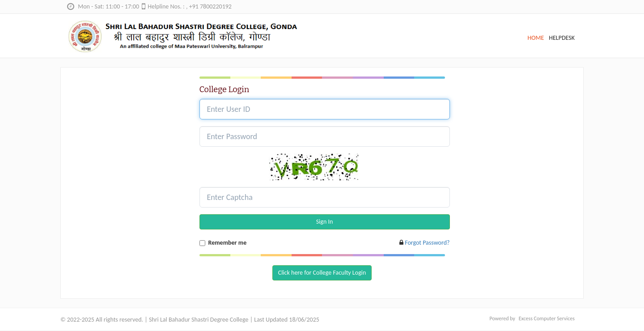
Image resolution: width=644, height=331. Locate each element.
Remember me (228, 243)
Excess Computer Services (547, 318)
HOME (536, 38)
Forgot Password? (427, 243)
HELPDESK (562, 38)
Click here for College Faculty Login (322, 273)
